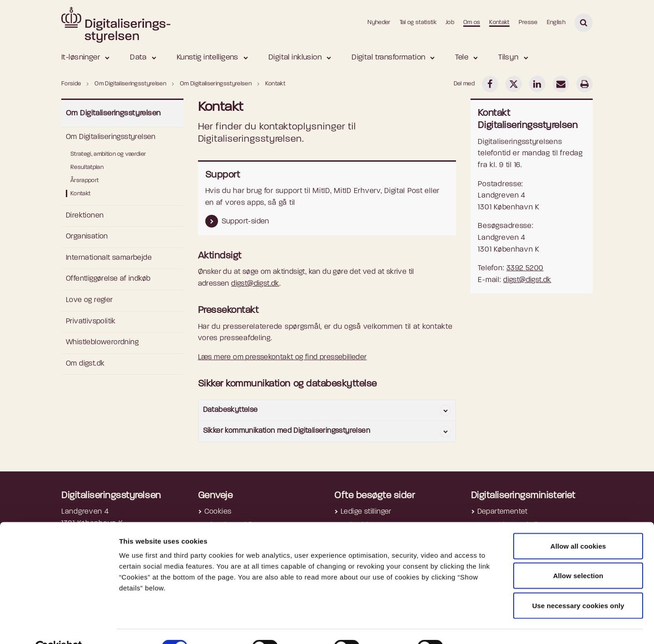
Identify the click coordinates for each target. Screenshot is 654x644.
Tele (462, 57)
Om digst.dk (85, 364)
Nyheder (379, 22)
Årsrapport (84, 181)
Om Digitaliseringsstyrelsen (113, 113)
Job (450, 22)
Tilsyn (508, 57)
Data (138, 57)
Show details (482, 626)
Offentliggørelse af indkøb (108, 279)
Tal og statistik (418, 22)
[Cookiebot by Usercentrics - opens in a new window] (59, 626)
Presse (528, 22)
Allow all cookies (578, 525)
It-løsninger (81, 57)
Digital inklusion (295, 57)
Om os (472, 22)
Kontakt (499, 22)
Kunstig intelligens (208, 57)
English (556, 22)
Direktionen (85, 216)
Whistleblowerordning (102, 342)
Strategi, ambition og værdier (108, 154)
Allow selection (578, 555)
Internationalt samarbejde (109, 258)
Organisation (87, 237)
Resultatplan (87, 167)
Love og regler (89, 300)
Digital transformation (388, 57)
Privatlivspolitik (91, 322)
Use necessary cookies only (578, 584)
